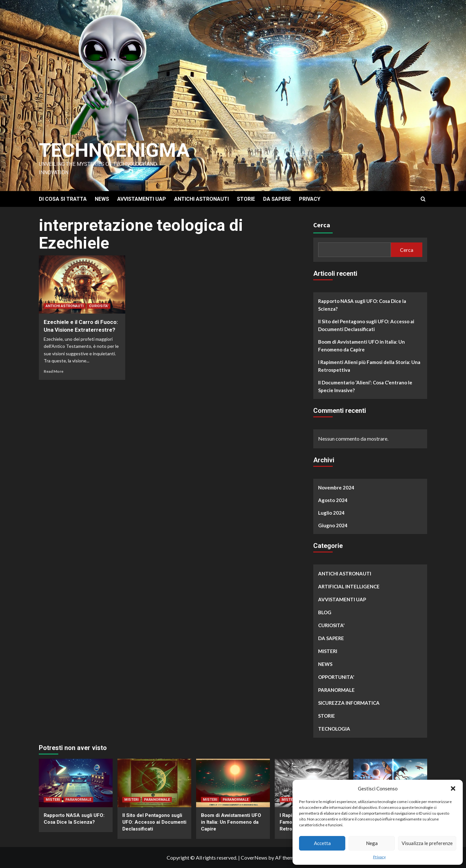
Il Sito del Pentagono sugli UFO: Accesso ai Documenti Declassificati (366, 325)
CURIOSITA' (99, 306)
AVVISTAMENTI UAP (142, 199)
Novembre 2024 (336, 488)
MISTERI (328, 651)
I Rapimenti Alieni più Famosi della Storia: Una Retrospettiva (369, 366)
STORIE (246, 199)
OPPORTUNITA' (336, 677)
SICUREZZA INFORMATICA (349, 703)
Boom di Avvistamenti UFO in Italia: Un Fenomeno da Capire (361, 346)
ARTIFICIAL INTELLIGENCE (349, 586)
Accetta (322, 843)
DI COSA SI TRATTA (63, 199)
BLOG (325, 612)
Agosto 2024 (333, 500)
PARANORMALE (336, 690)
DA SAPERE (277, 199)
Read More (54, 371)
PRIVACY (310, 199)
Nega (372, 843)
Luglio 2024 (331, 513)
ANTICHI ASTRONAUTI (201, 199)
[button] (453, 788)
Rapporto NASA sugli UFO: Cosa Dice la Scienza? (362, 305)
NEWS (102, 199)
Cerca (322, 225)
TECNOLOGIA (334, 729)
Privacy (379, 857)
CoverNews (254, 857)
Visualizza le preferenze (427, 843)
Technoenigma (114, 150)
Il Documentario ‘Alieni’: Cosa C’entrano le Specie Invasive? (365, 386)
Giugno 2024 (333, 525)
